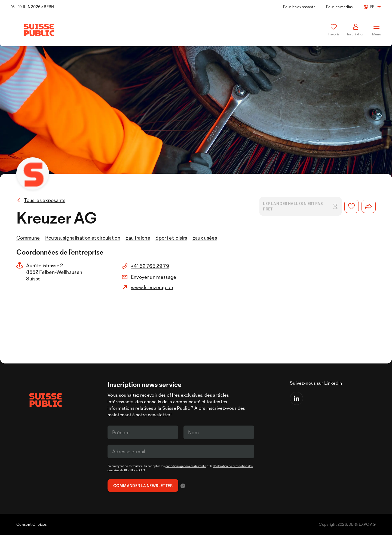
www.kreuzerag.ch (152, 287)
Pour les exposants (299, 7)
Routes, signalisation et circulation (83, 238)
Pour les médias (339, 7)
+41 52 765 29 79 (150, 266)
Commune (28, 238)
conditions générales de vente (186, 466)
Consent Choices (32, 524)
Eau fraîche (138, 238)
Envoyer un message (154, 277)
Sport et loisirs (171, 238)
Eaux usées (205, 238)
